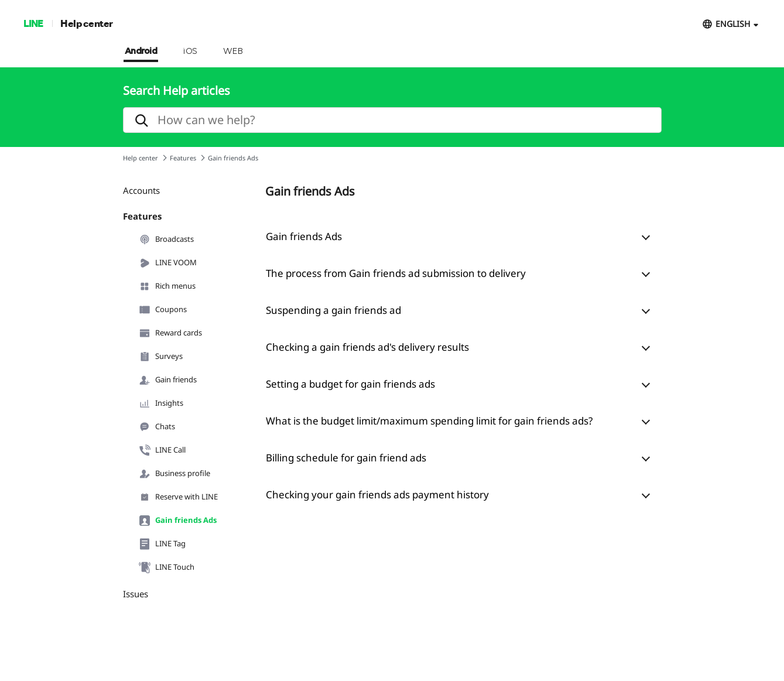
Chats (157, 427)
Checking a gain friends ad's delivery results (367, 347)
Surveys (161, 357)
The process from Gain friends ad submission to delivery (396, 273)
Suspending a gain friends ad (333, 310)
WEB (233, 52)
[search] (392, 120)
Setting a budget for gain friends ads (350, 384)
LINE (33, 23)
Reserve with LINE (178, 497)
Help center (87, 23)
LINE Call (162, 450)
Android (141, 52)
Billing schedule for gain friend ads (346, 458)
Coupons (163, 310)
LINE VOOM (168, 263)
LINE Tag (162, 544)
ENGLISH (733, 24)
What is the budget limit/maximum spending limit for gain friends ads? (429, 421)
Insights (161, 403)
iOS (190, 52)
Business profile (174, 474)
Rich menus (167, 286)
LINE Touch (167, 567)
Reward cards (170, 333)
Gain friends (168, 380)
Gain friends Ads (178, 521)
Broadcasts (166, 239)
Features (183, 158)
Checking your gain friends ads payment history (377, 495)
